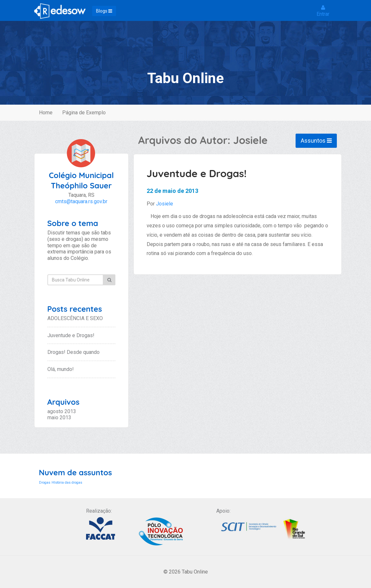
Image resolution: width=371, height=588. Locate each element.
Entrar (323, 11)
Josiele (165, 204)
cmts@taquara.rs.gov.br (81, 201)
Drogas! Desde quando (73, 352)
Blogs (104, 11)
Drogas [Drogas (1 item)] (45, 483)
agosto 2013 (62, 411)
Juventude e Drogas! (71, 335)
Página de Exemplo (84, 113)
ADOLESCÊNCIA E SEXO (75, 318)
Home (46, 113)
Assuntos (316, 141)
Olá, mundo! (61, 369)
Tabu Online (185, 78)
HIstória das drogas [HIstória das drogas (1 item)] (67, 483)
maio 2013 (59, 417)
